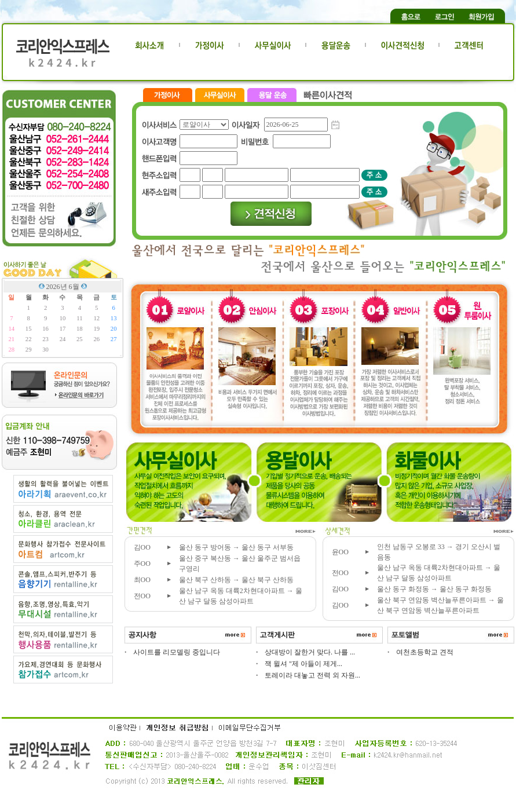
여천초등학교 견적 (425, 652)
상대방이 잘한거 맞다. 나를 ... (310, 652)
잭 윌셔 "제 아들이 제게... (303, 664)
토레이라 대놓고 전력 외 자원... (312, 675)
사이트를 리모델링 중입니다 (177, 652)
